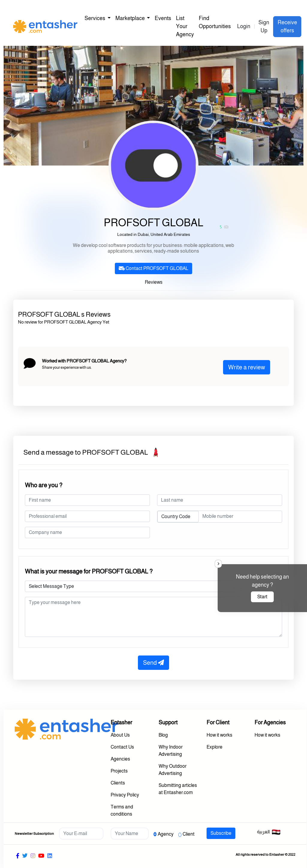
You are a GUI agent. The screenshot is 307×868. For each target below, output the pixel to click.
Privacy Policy (125, 795)
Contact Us (122, 747)
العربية (269, 832)
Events (163, 18)
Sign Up (264, 26)
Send (153, 663)
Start (262, 597)
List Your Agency (185, 26)
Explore (215, 747)
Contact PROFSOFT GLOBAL (153, 268)
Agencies (120, 759)
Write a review (247, 367)
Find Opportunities (215, 22)
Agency (166, 834)
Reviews (154, 282)
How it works (219, 735)
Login (244, 26)
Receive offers (287, 26)
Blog (163, 735)
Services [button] (95, 18)
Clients (118, 783)
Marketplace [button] (131, 18)
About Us (120, 735)
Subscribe (221, 833)
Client (189, 834)
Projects (119, 771)
